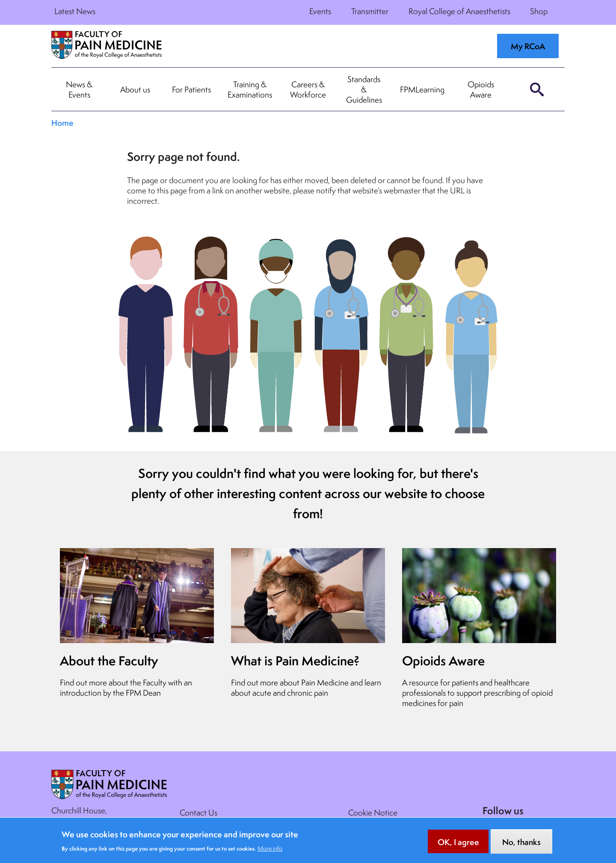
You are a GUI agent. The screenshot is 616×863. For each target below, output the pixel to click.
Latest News (75, 11)
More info (270, 851)
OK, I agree (458, 845)
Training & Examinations (250, 89)
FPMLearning (422, 89)
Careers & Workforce (308, 89)
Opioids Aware (481, 89)
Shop (539, 11)
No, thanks (521, 845)
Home (62, 123)
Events (320, 11)
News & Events (79, 89)
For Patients (191, 89)
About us (135, 89)
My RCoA (528, 46)
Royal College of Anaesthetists (459, 11)
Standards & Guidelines (364, 89)
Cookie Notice (373, 813)
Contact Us (198, 813)
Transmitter (370, 11)
